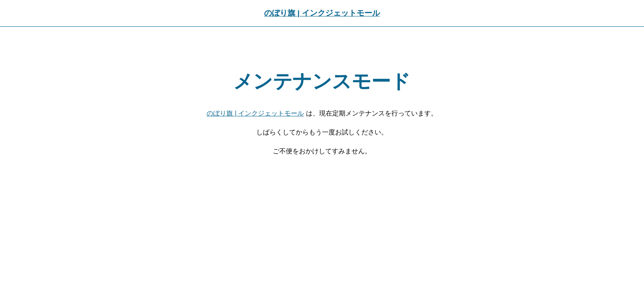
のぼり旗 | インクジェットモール (322, 13)
